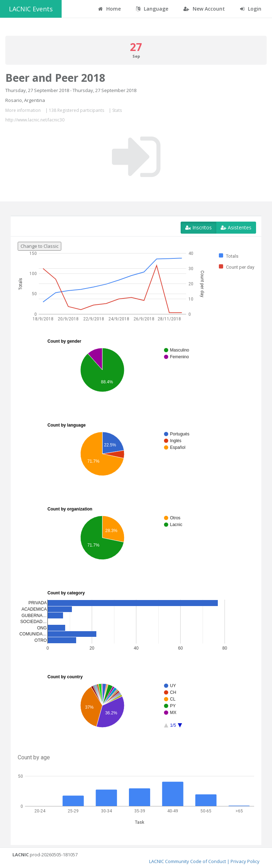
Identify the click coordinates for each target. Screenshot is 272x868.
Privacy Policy (245, 861)
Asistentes (236, 227)
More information (23, 110)
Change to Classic (39, 246)
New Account (204, 9)
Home (109, 9)
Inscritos (199, 227)
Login (251, 9)
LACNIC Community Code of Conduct (188, 861)
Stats (117, 110)
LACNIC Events (31, 9)
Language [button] (152, 9)
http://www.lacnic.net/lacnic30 (35, 120)
